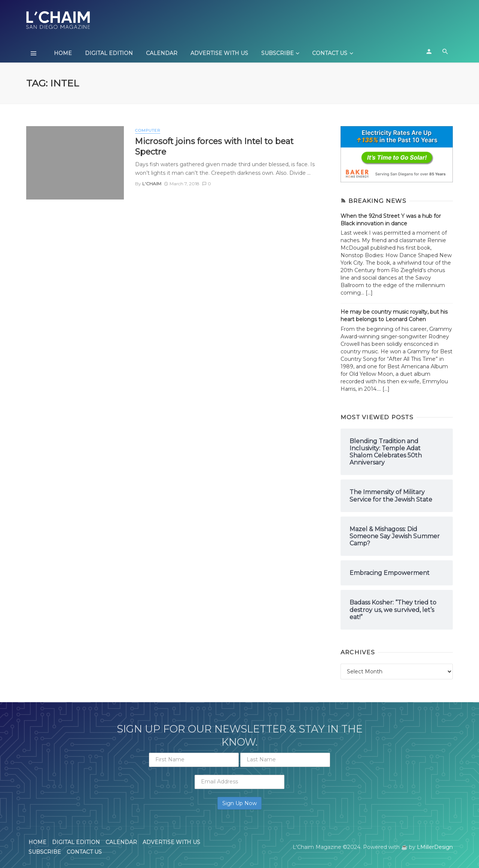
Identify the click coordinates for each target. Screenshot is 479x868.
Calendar (162, 53)
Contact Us (330, 53)
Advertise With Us (219, 53)
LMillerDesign (435, 847)
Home (63, 53)
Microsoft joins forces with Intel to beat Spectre (214, 146)
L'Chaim (152, 184)
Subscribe (277, 53)
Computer (148, 130)
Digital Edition (109, 53)
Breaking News (377, 201)
